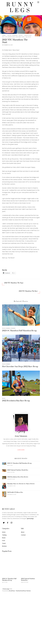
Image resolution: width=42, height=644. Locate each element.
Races (10, 35)
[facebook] (8, 523)
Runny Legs (6, 589)
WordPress (12, 591)
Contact (23, 535)
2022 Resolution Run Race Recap (16, 401)
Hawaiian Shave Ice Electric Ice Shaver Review (21, 484)
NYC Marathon (10, 37)
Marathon (28, 35)
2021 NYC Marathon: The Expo (14, 283)
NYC (3, 37)
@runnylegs (30, 519)
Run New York (20, 37)
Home (4, 532)
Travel (21, 35)
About (23, 532)
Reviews (4, 546)
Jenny (4, 35)
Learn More (21, 450)
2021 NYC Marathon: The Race (28, 291)
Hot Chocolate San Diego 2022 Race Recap (20, 367)
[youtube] (11, 523)
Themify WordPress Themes (23, 591)
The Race (28, 37)
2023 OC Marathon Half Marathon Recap (19, 331)
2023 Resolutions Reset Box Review (18, 477)
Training (13, 328)
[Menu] (38, 2)
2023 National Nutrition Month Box (18, 470)
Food (4, 541)
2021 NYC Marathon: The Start (15, 41)
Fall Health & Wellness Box (15, 492)
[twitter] (4, 523)
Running (15, 35)
